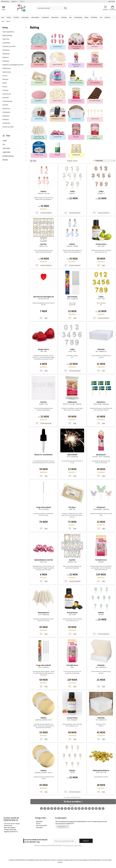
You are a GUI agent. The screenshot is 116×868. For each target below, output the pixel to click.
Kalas (3, 17)
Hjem (3, 21)
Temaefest (16, 17)
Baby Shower (55, 17)
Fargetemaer (45, 17)
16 (93, 808)
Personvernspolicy (42, 825)
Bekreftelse (94, 17)
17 (96, 808)
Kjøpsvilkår (39, 821)
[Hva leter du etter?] (52, 8)
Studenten (107, 17)
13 (83, 808)
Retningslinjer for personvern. (72, 845)
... (100, 808)
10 (72, 808)
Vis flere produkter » (73, 802)
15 (89, 808)
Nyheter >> (14, 1)
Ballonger (64, 17)
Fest (101, 17)
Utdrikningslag (78, 17)
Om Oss (38, 823)
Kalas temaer (25, 17)
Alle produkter (35, 17)
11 (76, 808)
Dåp (70, 17)
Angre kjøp (39, 827)
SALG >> (23, 1)
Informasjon (111, 1)
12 (79, 808)
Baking (86, 17)
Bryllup (9, 17)
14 (86, 808)
